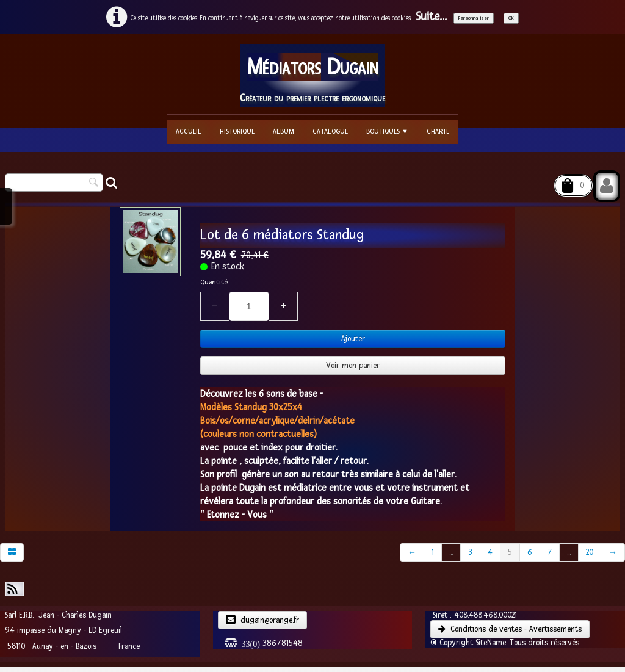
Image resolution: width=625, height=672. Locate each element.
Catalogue (330, 132)
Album (284, 132)
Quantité (214, 282)
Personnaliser (474, 18)
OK (511, 18)
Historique (237, 132)
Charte (438, 132)
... (451, 552)
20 (590, 552)
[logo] (312, 75)
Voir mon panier (353, 366)
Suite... (431, 17)
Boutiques (387, 132)
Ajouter (353, 339)
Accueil (189, 132)
